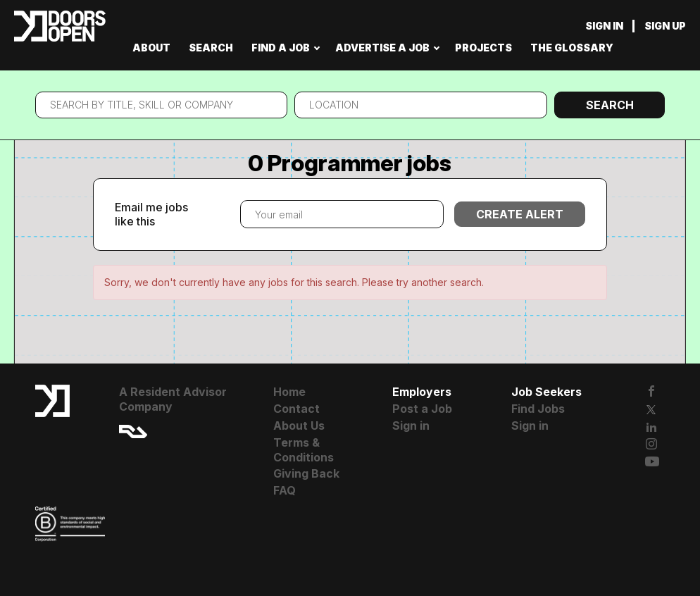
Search (610, 105)
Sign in (604, 26)
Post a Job (422, 409)
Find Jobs (538, 409)
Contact (296, 409)
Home (289, 392)
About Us (299, 426)
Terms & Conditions (304, 450)
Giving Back (306, 473)
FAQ (285, 490)
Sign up (665, 26)
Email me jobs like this (151, 215)
